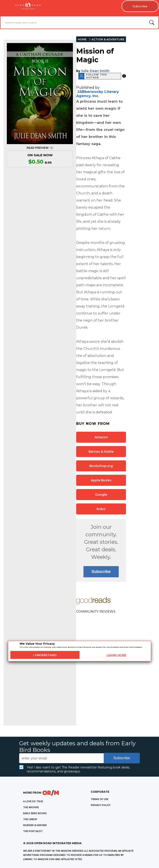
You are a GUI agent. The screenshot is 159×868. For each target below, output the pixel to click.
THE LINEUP (30, 820)
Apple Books (101, 480)
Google (101, 495)
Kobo (101, 509)
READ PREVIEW (40, 148)
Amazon (101, 437)
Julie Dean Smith (95, 71)
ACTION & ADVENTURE (108, 40)
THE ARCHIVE (31, 808)
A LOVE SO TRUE (33, 802)
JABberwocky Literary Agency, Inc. (98, 94)
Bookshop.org (101, 466)
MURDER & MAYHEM (35, 826)
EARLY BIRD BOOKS (35, 814)
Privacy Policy (101, 805)
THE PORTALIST (33, 831)
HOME (82, 40)
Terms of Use (100, 799)
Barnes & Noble (101, 452)
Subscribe (139, 6)
